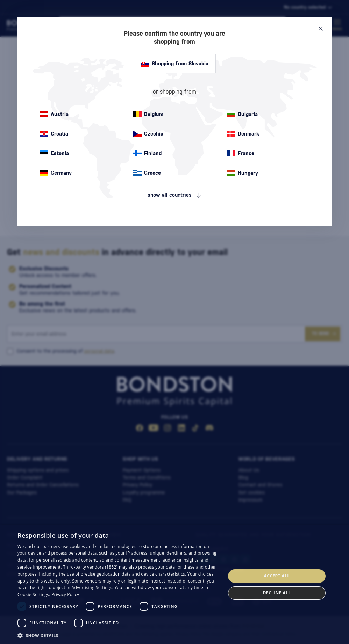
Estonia (54, 153)
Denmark (243, 134)
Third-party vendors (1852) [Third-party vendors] (90, 567)
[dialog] (174, 584)
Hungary (243, 173)
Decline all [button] (277, 593)
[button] (118, 635)
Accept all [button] (277, 576)
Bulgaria (242, 114)
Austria (54, 114)
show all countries (174, 195)
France (241, 153)
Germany (56, 173)
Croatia (54, 134)
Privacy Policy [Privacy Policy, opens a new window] (65, 595)
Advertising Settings (92, 588)
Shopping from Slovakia (175, 64)
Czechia (148, 134)
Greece (147, 173)
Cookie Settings (33, 595)
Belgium (148, 114)
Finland (147, 153)
